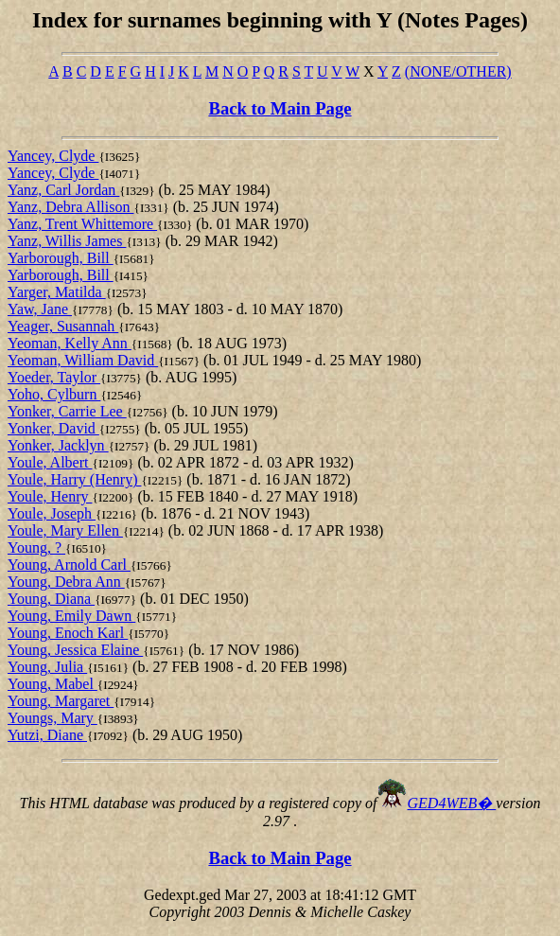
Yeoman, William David (83, 360)
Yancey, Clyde (53, 156)
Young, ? (36, 547)
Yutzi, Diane (47, 735)
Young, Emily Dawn (71, 616)
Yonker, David (53, 428)
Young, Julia (47, 667)
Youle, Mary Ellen (65, 530)
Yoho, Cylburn (54, 394)
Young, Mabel (52, 684)
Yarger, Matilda (57, 292)
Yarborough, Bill (61, 258)
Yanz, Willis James (67, 241)
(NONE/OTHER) (458, 71)
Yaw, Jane (40, 309)
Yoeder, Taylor (54, 377)
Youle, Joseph (52, 513)
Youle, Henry (50, 496)
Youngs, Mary (52, 718)
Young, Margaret (61, 701)
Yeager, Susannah (63, 326)
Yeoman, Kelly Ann (70, 343)
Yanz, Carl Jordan (63, 190)
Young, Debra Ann (66, 582)
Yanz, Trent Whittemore (82, 224)
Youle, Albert (50, 462)
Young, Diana (51, 599)
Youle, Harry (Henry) (74, 479)
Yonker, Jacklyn (58, 445)
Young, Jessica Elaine (75, 650)
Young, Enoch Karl (68, 633)
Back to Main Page (280, 108)
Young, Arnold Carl (69, 565)
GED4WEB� (452, 803)
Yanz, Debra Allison (70, 207)
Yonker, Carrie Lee (67, 411)
